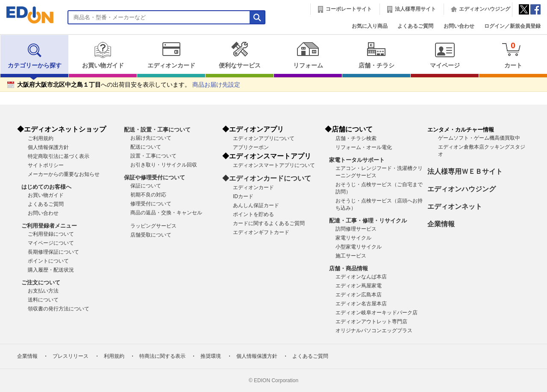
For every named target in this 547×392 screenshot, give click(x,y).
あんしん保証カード (256, 205)
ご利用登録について (51, 234)
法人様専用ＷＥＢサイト (465, 171)
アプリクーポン (251, 147)
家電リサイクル (353, 238)
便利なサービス (240, 55)
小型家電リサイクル (359, 247)
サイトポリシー (46, 165)
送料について (43, 300)
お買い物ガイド (103, 55)
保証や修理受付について (154, 177)
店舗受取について (151, 235)
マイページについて (51, 243)
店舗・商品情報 (348, 268)
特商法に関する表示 (162, 356)
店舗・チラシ (376, 55)
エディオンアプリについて (264, 138)
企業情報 (441, 224)
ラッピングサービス (153, 226)
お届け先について (151, 138)
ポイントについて (48, 261)
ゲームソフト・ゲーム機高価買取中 (479, 138)
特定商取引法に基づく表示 (59, 156)
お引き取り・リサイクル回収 (164, 165)
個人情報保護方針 (48, 147)
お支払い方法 (43, 291)
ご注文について (41, 282)
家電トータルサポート (357, 160)
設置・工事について (153, 156)
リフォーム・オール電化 (364, 147)
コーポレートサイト (349, 9)
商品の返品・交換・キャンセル (166, 213)
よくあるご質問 (415, 26)
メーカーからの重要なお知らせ (64, 174)
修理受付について (151, 204)
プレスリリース (71, 356)
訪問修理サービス (356, 229)
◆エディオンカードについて (267, 178)
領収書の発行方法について (59, 309)
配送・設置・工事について (157, 130)
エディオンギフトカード (261, 232)
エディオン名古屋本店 (361, 304)
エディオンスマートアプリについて (274, 165)
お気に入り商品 (370, 26)
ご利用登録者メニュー (49, 226)
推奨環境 (211, 356)
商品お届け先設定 (216, 85)
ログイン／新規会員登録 (512, 26)
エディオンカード (171, 55)
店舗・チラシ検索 (356, 138)
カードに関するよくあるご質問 (269, 223)
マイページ (445, 55)
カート (513, 55)
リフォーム (308, 55)
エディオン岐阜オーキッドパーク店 (376, 313)
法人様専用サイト (415, 9)
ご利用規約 (41, 138)
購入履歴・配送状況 (51, 270)
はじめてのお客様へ (46, 187)
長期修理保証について (53, 252)
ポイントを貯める (253, 214)
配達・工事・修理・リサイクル (368, 221)
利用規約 (114, 356)
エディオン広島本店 (359, 295)
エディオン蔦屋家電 (359, 286)
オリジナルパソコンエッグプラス (374, 331)
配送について (146, 147)
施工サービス (351, 256)
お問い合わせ (459, 26)
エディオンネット (455, 206)
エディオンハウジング (485, 9)
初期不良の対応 (148, 195)
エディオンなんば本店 (361, 277)
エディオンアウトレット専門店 (371, 322)
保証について (146, 186)
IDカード (243, 196)
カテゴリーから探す (35, 55)
